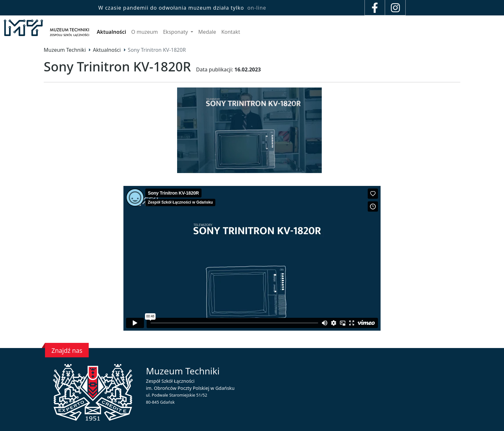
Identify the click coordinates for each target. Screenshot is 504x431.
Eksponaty (176, 32)
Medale (207, 32)
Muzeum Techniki (65, 50)
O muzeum (144, 32)
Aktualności (111, 32)
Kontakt (231, 32)
